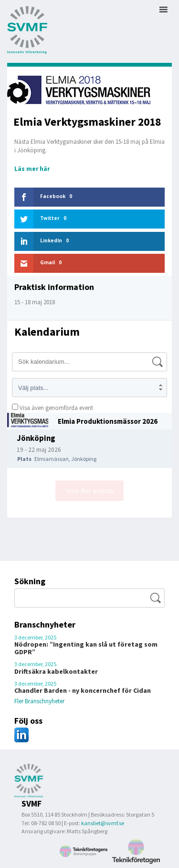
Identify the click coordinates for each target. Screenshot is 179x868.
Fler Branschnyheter (39, 701)
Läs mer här (32, 169)
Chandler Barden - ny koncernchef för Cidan (83, 690)
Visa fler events (89, 491)
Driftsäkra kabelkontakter (56, 671)
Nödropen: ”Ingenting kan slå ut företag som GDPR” (86, 648)
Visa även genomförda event (53, 408)
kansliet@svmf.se (103, 823)
